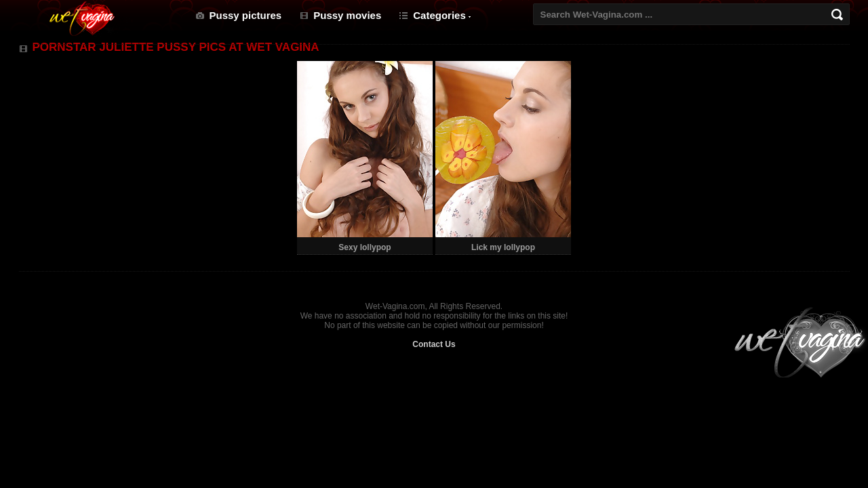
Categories (439, 15)
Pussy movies (347, 15)
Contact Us (434, 344)
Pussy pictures (246, 15)
